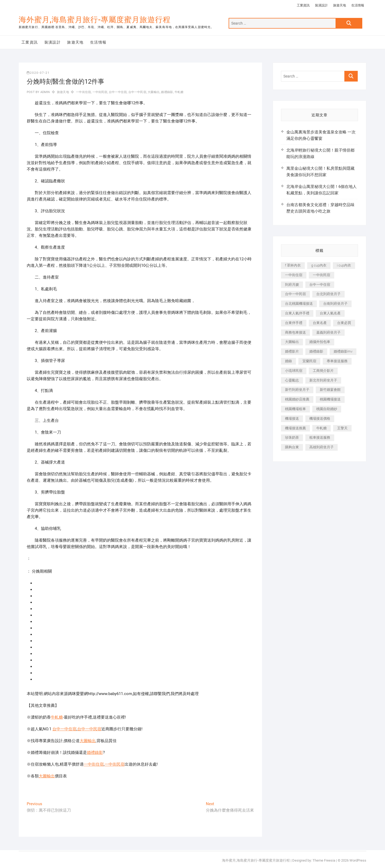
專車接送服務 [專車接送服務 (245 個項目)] (337, 361)
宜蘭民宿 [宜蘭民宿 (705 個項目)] (309, 361)
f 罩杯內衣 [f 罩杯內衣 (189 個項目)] (293, 265)
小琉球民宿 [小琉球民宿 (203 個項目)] (294, 371)
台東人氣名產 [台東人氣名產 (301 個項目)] (330, 313)
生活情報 (358, 5)
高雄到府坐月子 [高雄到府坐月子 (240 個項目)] (322, 447)
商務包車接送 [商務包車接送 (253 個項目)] (295, 332)
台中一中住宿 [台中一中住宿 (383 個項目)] (320, 285)
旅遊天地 (340, 5)
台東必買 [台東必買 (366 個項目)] (344, 323)
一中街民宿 (100, 92)
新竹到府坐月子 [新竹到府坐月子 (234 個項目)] (297, 390)
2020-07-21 (38, 73)
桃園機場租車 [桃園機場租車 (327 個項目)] (295, 409)
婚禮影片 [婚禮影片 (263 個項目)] (292, 351)
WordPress (358, 860)
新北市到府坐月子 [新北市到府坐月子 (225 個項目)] (323, 380)
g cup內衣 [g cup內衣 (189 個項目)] (319, 265)
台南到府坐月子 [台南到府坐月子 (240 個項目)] (335, 304)
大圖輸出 (154, 92)
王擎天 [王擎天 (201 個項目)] (342, 428)
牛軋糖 (179, 92)
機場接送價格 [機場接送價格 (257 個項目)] (320, 418)
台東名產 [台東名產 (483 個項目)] (320, 323)
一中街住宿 (83, 92)
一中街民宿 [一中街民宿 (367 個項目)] (322, 275)
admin (45, 92)
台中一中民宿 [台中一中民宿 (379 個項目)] (295, 294)
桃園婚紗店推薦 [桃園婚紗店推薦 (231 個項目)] (297, 399)
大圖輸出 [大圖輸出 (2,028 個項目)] (292, 342)
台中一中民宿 (137, 92)
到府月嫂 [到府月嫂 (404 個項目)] (292, 285)
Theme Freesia (324, 860)
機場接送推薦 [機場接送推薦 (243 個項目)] (295, 428)
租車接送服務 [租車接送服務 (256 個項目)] (320, 437)
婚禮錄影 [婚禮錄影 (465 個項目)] (316, 351)
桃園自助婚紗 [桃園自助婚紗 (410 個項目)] (327, 409)
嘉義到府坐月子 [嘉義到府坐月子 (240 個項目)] (328, 332)
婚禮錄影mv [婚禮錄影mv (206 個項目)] (343, 351)
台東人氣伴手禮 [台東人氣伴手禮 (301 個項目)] (297, 313)
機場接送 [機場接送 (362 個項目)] (292, 418)
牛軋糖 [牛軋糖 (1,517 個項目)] (322, 428)
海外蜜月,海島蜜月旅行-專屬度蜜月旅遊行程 (95, 20)
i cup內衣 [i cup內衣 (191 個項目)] (344, 265)
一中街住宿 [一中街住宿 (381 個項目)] (294, 275)
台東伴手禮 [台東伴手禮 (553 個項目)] (294, 323)
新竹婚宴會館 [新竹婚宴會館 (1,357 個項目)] (330, 390)
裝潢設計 (321, 5)
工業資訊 (303, 5)
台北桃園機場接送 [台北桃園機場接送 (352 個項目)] (299, 304)
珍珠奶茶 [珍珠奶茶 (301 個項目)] (292, 437)
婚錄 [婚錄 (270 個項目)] (288, 361)
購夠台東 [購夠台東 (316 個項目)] (292, 447)
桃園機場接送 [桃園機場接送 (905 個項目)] (330, 399)
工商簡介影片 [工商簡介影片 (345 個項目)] (323, 371)
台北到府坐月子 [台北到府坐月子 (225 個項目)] (328, 294)
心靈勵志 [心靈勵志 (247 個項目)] (292, 380)
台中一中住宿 (118, 92)
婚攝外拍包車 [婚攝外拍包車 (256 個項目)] (320, 342)
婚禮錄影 (167, 92)
